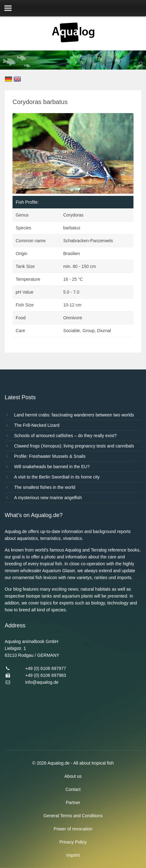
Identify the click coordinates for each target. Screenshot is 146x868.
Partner (73, 803)
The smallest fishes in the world (45, 487)
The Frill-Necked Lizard (37, 425)
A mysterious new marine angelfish (48, 498)
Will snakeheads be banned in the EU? (52, 467)
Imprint (73, 855)
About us (73, 776)
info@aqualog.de (42, 682)
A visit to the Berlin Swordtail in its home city (57, 477)
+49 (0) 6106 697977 (45, 668)
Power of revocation (73, 829)
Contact (73, 789)
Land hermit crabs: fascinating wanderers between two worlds (74, 415)
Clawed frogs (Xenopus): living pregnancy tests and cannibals (74, 446)
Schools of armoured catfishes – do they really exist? (65, 436)
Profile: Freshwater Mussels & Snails (50, 456)
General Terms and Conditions (73, 816)
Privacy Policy (73, 842)
